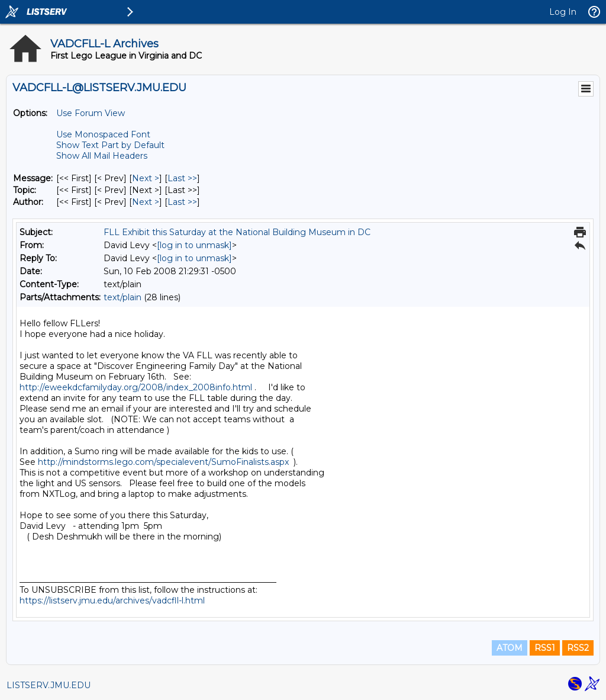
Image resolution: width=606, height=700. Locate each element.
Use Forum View (91, 113)
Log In (563, 12)
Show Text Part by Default (110, 145)
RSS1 (545, 648)
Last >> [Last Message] (182, 178)
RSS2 (578, 648)
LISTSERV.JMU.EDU (49, 685)
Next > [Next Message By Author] (146, 202)
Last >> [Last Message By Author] (182, 202)
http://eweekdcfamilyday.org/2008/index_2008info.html (136, 387)
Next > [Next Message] (146, 178)
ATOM (510, 648)
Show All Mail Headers (102, 156)
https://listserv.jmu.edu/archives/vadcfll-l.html (112, 601)
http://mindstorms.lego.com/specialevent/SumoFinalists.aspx (163, 462)
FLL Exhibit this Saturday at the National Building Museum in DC (237, 232)
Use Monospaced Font (103, 134)
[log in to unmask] (194, 245)
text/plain (123, 297)
